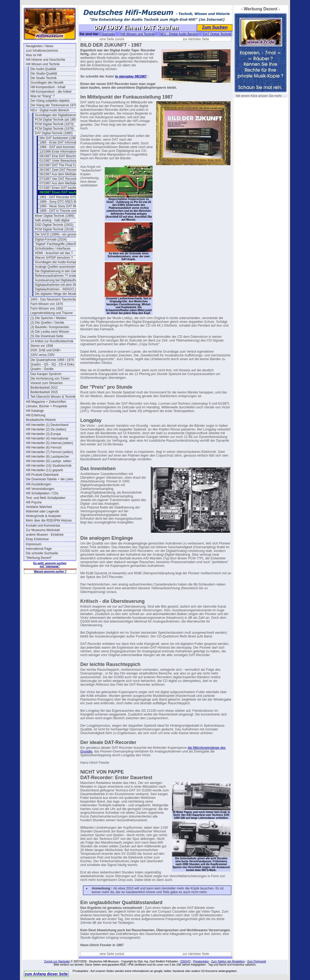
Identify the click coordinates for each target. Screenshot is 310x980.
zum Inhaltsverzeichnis (42, 51)
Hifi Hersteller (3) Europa (43, 434)
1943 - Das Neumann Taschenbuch (55, 299)
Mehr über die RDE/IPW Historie (49, 521)
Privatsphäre (201, 961)
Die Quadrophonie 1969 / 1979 (52, 360)
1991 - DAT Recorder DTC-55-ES (63, 197)
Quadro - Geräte (42, 369)
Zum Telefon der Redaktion (228, 961)
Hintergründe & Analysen (43, 516)
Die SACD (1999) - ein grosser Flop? (60, 234)
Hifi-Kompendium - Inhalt (48, 87)
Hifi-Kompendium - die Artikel (51, 92)
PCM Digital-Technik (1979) (54, 129)
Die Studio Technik (43, 78)
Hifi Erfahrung (35, 415)
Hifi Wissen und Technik (43, 64)
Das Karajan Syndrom (46, 374)
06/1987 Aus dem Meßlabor (59, 174)
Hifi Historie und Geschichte (45, 60)
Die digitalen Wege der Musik (56, 294)
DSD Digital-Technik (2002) (54, 225)
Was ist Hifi (34, 55)
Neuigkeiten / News (39, 46)
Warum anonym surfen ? (50, 571)
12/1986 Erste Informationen (59, 152)
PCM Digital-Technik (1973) (54, 124)
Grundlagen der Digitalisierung (56, 115)
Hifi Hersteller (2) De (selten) (46, 429)
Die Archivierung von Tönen (50, 379)
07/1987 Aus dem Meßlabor (59, 183)
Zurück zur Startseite (57, 961)
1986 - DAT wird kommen (57, 147)
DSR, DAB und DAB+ (46, 350)
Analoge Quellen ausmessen (55, 267)
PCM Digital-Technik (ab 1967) (56, 120)
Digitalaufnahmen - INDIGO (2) (57, 289)
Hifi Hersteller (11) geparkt (44, 470)
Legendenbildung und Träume (51, 313)
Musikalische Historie (41, 420)
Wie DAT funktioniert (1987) (59, 138)
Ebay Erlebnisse (37, 539)
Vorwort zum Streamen (47, 383)
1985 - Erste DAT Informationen (62, 143)
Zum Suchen (215, 27)
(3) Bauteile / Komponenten (50, 327)
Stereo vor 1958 (42, 346)
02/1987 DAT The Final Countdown (64, 165)
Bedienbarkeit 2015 (44, 392)
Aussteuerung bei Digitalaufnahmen (60, 280)
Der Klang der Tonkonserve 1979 (54, 105)
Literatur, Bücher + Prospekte (47, 406)
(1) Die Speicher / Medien (48, 318)
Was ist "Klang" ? (42, 96)
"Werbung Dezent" (39, 558)
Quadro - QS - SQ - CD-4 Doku (52, 364)
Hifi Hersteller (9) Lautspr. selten (49, 461)
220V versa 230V (43, 355)
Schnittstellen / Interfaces (53, 249)
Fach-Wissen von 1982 (47, 308)
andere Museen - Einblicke (45, 535)
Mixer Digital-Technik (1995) (55, 216)
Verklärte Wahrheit (39, 507)
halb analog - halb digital (52, 220)
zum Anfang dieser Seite (46, 974)
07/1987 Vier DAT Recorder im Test (64, 179)
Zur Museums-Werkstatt (43, 530)
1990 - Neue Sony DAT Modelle (62, 206)
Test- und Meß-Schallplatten (46, 498)
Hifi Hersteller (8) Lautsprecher (47, 457)
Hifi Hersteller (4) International (47, 438)
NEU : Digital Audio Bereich (50, 110)
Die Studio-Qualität (44, 74)
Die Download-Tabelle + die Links (49, 479)
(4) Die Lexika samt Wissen (50, 332)
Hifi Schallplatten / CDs (42, 493)
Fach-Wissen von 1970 (47, 304)
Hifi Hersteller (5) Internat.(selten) (49, 443)
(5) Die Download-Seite (47, 336)
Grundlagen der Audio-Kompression (60, 262)
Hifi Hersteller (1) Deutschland (47, 425)
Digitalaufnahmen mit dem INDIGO (59, 285)
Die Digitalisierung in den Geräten (59, 271)
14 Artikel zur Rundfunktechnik (52, 341)
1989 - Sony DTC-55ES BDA (60, 202)
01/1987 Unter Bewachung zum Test (64, 161)
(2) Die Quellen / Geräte (47, 323)
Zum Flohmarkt (257, 961)
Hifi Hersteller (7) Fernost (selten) (49, 452)
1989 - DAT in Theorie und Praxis (63, 211)
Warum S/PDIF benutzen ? (54, 258)
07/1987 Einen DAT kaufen (58, 188)
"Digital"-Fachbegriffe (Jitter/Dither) (59, 244)
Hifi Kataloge (35, 411)
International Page (39, 549)
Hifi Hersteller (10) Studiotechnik (49, 466)
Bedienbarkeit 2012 (44, 388)
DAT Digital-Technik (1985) (54, 133)
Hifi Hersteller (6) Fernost (44, 448)
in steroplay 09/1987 (131, 76)
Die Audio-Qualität (43, 69)
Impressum (34, 544)
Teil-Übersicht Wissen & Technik (53, 397)
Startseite (108, 34)
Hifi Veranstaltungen (40, 489)
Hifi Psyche (34, 502)
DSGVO (186, 961)
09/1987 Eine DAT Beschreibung (62, 156)
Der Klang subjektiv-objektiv (50, 101)
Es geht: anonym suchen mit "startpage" (50, 565)
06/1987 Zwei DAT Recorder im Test (64, 170)
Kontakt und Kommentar (43, 526)
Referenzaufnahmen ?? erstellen (58, 276)
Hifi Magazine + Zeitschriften (46, 402)
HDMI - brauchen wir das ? (54, 253)
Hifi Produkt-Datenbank (42, 475)
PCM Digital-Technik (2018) (54, 229)
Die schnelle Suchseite (42, 553)
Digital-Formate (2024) (51, 239)
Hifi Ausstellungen (38, 484)
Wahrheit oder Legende (42, 511)
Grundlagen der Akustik (47, 83)
